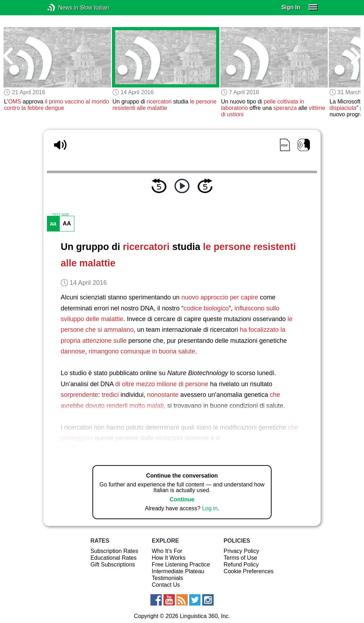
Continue (182, 499)
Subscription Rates (114, 551)
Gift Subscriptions (113, 565)
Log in (210, 508)
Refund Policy (241, 565)
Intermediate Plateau (178, 571)
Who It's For (167, 551)
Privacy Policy (241, 551)
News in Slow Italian (62, 8)
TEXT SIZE (60, 214)
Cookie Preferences (249, 571)
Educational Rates (113, 558)
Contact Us (166, 585)
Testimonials (167, 578)
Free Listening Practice (181, 565)
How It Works (169, 558)
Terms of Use (240, 558)
